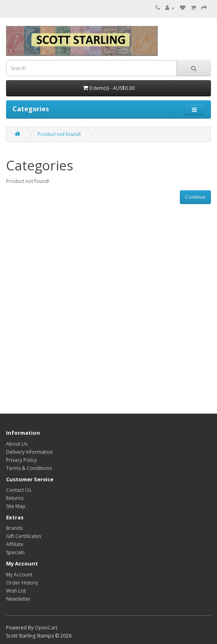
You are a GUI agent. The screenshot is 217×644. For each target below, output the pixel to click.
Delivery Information (29, 452)
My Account (19, 575)
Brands (14, 528)
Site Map (16, 506)
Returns (15, 498)
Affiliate (15, 544)
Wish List (16, 591)
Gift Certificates (24, 536)
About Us (17, 444)
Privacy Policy (21, 460)
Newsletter (18, 599)
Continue (195, 197)
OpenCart (46, 628)
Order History (22, 583)
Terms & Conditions (29, 468)
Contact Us (19, 490)
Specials (15, 552)
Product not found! (59, 134)
